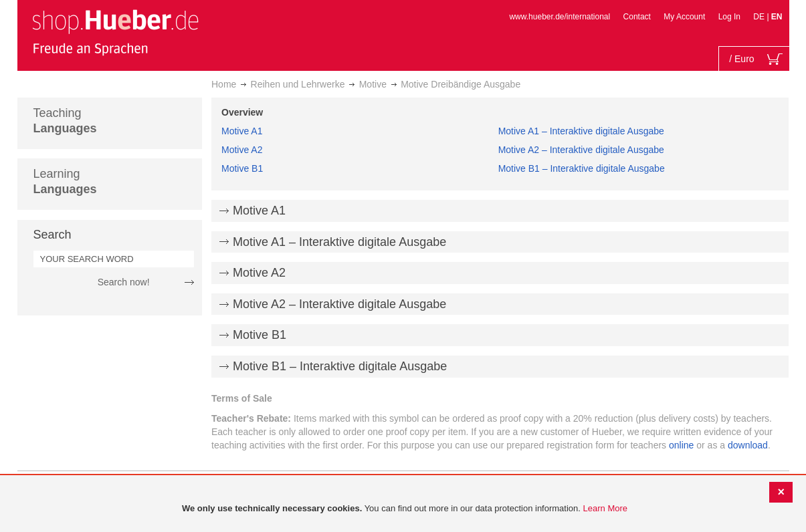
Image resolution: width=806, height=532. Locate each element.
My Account (684, 17)
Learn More (605, 508)
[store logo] (115, 32)
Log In (729, 17)
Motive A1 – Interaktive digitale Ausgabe (581, 131)
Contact (637, 17)
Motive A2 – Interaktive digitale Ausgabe (581, 150)
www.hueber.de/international (560, 17)
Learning (65, 181)
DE (760, 17)
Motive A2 (242, 150)
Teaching (65, 121)
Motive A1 (242, 131)
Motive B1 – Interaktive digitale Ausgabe (582, 168)
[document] (405, 509)
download (748, 445)
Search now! (124, 282)
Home (224, 84)
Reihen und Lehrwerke (298, 84)
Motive (373, 84)
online (681, 445)
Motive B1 (242, 168)
